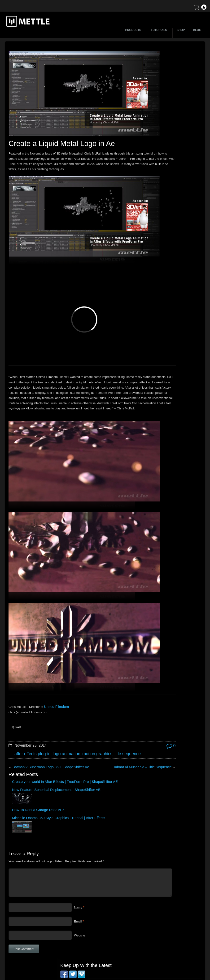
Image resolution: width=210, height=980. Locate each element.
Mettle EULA (169, 923)
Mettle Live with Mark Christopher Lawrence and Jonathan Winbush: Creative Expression (171, 146)
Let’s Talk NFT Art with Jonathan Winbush (170, 90)
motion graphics (87, 686)
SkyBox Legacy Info (174, 939)
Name (78, 823)
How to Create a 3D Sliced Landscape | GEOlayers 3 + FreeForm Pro (169, 100)
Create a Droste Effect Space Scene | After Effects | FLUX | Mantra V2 (171, 132)
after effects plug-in (30, 686)
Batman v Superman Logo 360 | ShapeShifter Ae (46, 705)
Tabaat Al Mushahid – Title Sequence (105, 699)
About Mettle (169, 898)
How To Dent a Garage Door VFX (85, 722)
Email (78, 837)
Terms (165, 914)
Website (80, 851)
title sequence (113, 686)
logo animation (60, 686)
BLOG (197, 30)
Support (166, 906)
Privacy (166, 931)
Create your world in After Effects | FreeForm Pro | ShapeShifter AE (24, 724)
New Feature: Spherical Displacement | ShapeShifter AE (55, 724)
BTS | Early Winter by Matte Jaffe (165, 110)
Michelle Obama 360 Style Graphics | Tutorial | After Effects (118, 726)
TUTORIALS (160, 30)
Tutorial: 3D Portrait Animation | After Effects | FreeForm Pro (167, 183)
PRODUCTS (134, 30)
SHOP (181, 30)
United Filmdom (55, 640)
